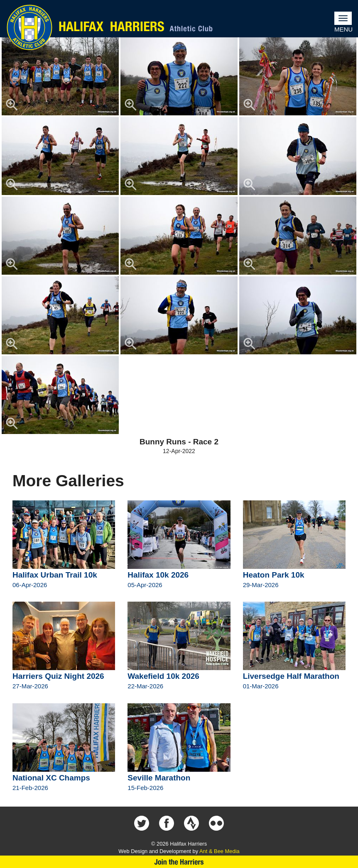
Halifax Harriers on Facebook (167, 823)
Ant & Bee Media (219, 851)
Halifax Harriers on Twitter (142, 823)
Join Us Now (179, 862)
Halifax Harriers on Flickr (216, 823)
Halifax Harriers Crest (29, 27)
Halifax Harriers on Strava (191, 823)
